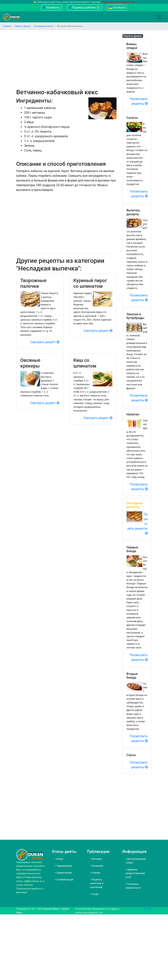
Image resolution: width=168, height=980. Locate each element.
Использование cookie (136, 861)
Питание (96, 859)
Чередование (64, 866)
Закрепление (63, 873)
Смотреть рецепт (45, 342)
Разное (95, 873)
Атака (59, 859)
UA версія (117, 7)
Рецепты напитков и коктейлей (97, 883)
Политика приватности (133, 886)
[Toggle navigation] (159, 17)
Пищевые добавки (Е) (84, 7)
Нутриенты (51, 7)
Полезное (97, 866)
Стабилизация (64, 880)
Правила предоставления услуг (135, 873)
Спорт (95, 894)
